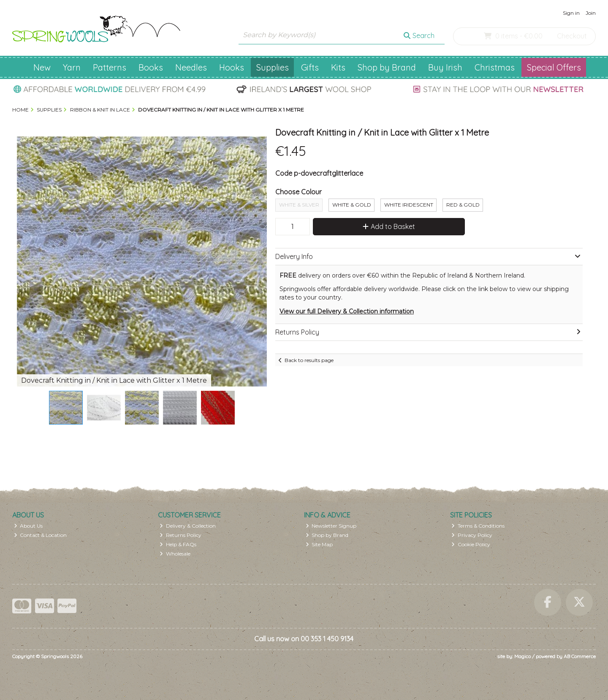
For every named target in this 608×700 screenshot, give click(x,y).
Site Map (319, 544)
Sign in (571, 13)
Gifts (310, 67)
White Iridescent (409, 205)
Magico (522, 656)
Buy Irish (445, 67)
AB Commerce (580, 656)
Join (591, 13)
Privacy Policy (472, 535)
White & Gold (352, 205)
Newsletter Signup (331, 526)
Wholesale (175, 554)
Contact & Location (41, 535)
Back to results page (309, 360)
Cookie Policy (471, 544)
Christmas (495, 67)
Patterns (110, 67)
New (42, 67)
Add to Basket (389, 226)
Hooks (232, 67)
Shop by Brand (387, 67)
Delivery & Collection (188, 526)
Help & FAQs (178, 544)
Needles (191, 67)
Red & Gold (463, 205)
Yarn (72, 67)
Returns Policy (180, 535)
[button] (259, 144)
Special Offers (554, 67)
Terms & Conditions (478, 526)
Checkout (572, 36)
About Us (28, 526)
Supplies (273, 67)
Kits (338, 67)
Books (151, 67)
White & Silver (299, 205)
